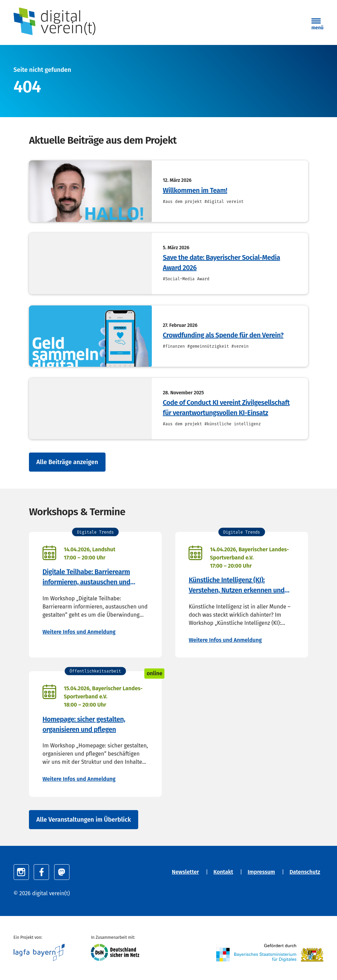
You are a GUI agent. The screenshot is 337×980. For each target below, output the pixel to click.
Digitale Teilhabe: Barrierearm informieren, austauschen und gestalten (86, 577)
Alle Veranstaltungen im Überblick (84, 820)
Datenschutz (305, 872)
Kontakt (223, 872)
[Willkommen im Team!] (90, 191)
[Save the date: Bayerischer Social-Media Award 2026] (90, 264)
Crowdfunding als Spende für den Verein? (223, 335)
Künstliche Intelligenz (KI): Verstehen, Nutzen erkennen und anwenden (236, 586)
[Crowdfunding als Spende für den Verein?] (90, 336)
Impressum (261, 872)
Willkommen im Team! (195, 190)
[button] (318, 25)
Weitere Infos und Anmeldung (79, 632)
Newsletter (186, 872)
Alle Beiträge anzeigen (67, 462)
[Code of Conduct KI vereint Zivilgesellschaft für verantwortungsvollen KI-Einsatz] (90, 409)
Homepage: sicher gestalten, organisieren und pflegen (84, 724)
